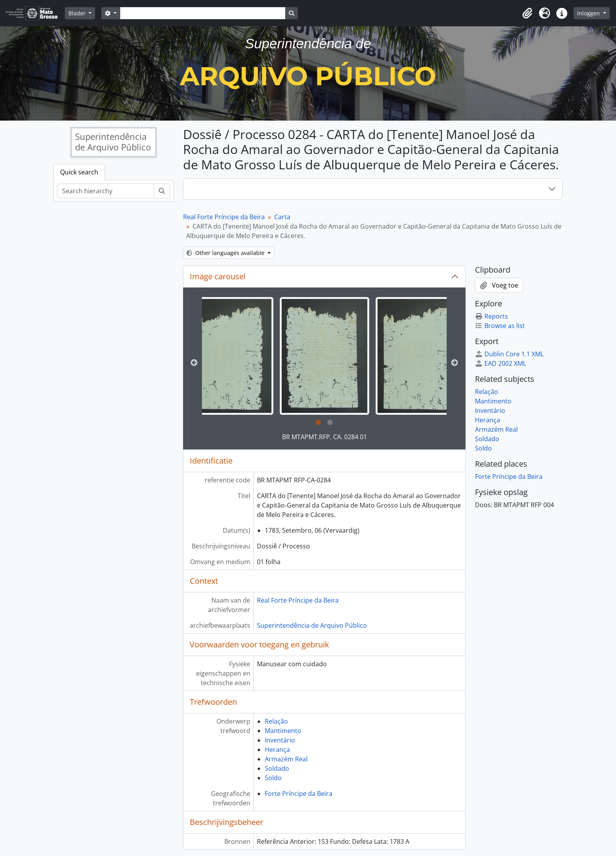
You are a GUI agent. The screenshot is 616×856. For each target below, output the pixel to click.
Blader (78, 13)
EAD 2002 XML (500, 363)
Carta (282, 217)
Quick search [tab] (79, 172)
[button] (527, 13)
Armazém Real (286, 759)
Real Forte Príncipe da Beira (224, 217)
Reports (491, 316)
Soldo (273, 778)
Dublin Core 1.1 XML (509, 354)
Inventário (280, 740)
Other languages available (226, 253)
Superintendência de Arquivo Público (312, 625)
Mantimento (283, 731)
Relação (276, 721)
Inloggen (589, 13)
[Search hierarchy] (105, 191)
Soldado (277, 768)
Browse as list (500, 326)
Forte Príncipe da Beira (299, 794)
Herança (277, 750)
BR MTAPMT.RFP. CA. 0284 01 (324, 437)
